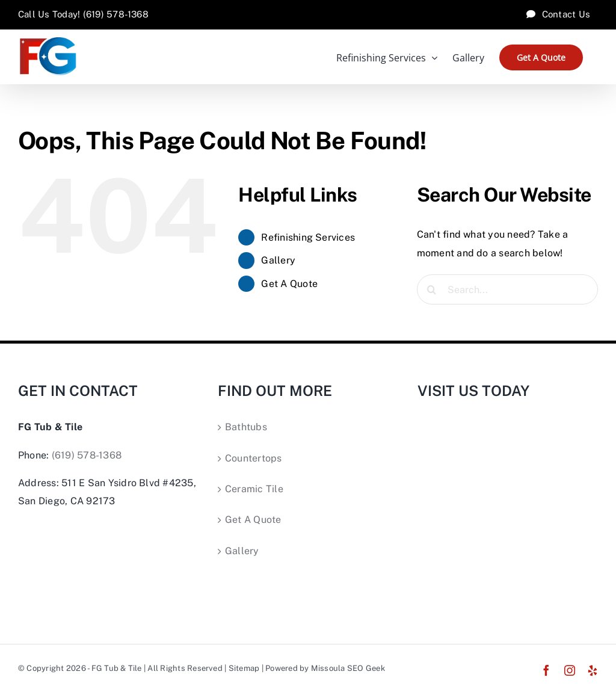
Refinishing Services (308, 237)
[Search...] (507, 289)
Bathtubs (246, 427)
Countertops (254, 458)
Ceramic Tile (254, 489)
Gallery (278, 260)
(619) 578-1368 (87, 455)
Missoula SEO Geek (348, 668)
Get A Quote (289, 284)
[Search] (432, 289)
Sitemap (244, 668)
